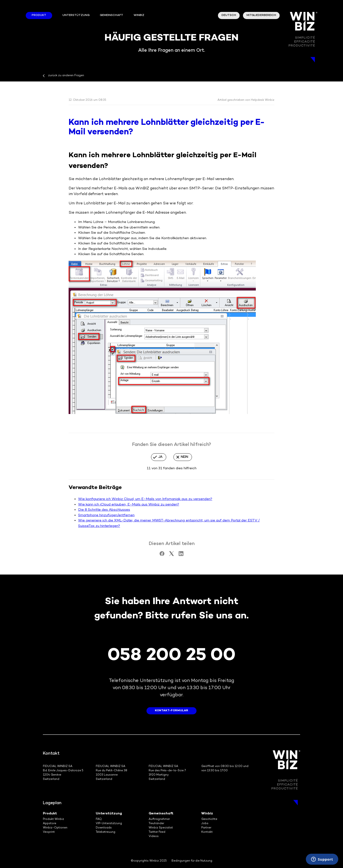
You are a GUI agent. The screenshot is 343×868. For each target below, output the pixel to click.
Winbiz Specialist (161, 828)
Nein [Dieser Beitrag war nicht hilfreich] (184, 457)
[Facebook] (162, 555)
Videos (154, 836)
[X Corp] (171, 555)
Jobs (205, 824)
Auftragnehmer (159, 819)
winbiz (139, 15)
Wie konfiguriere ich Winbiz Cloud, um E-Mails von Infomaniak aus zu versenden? (145, 499)
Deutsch (229, 15)
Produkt (39, 15)
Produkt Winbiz (53, 819)
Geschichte (209, 819)
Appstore (50, 824)
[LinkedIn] (181, 555)
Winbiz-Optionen (55, 828)
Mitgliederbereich (261, 15)
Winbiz (207, 814)
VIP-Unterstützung (109, 824)
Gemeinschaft (111, 15)
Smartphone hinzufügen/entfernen (106, 515)
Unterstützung (76, 15)
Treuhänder (156, 824)
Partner (206, 828)
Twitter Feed (157, 832)
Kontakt (207, 832)
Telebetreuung (106, 832)
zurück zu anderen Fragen (66, 76)
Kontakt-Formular (171, 711)
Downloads (104, 828)
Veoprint (49, 832)
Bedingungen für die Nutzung (192, 861)
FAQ (99, 819)
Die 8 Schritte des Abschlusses (104, 510)
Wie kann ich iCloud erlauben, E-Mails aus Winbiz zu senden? (129, 505)
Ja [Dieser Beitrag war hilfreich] (160, 457)
